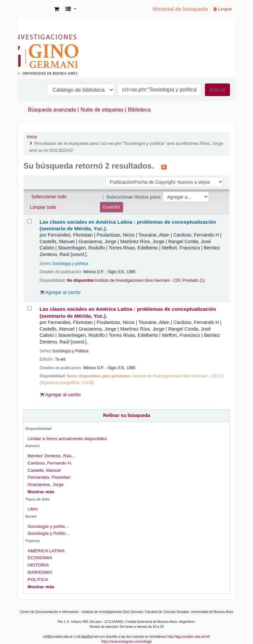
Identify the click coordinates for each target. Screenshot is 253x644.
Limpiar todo (43, 207)
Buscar (217, 90)
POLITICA (38, 580)
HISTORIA (38, 565)
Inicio (32, 137)
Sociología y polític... (48, 526)
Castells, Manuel (44, 470)
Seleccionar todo (49, 197)
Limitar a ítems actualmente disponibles (67, 439)
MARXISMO (40, 572)
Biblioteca (139, 110)
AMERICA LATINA (46, 551)
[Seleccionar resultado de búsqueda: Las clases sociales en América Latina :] (29, 221)
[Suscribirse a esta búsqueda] (164, 167)
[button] (56, 9)
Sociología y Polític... (49, 533)
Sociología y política (70, 264)
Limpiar (223, 9)
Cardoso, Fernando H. (50, 463)
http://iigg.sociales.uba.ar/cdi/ (189, 637)
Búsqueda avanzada (52, 110)
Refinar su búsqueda (126, 415)
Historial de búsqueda (180, 9)
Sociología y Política (70, 351)
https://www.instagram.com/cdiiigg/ (126, 642)
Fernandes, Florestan (49, 477)
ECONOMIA (40, 558)
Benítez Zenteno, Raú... (51, 456)
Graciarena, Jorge (46, 484)
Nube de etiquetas (102, 110)
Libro (33, 509)
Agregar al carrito (60, 292)
